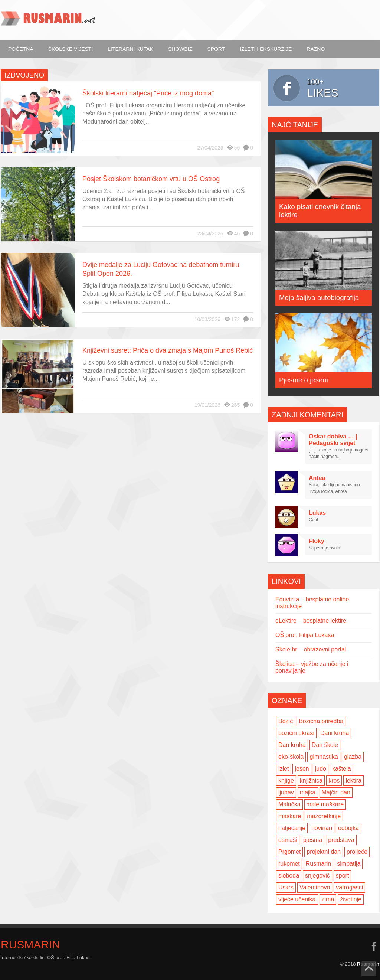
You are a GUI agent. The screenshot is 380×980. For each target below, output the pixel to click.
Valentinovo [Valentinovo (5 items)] (315, 887)
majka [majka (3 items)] (308, 792)
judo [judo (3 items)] (321, 769)
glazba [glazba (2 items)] (353, 757)
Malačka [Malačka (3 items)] (289, 804)
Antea (317, 478)
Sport (216, 49)
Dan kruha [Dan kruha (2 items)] (292, 745)
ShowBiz (180, 49)
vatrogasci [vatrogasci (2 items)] (349, 887)
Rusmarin (30, 945)
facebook (374, 946)
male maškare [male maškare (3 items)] (325, 804)
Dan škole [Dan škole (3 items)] (325, 745)
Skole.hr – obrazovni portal (311, 649)
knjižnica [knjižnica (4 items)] (311, 780)
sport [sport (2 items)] (343, 876)
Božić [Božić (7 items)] (286, 721)
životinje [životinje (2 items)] (351, 899)
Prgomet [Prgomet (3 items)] (289, 852)
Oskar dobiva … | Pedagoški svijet (333, 440)
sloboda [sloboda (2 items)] (289, 876)
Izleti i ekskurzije (266, 49)
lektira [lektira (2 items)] (353, 780)
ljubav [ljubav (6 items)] (286, 792)
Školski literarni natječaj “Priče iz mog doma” (148, 93)
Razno (316, 49)
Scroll (369, 969)
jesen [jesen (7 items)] (302, 769)
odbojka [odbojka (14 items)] (348, 828)
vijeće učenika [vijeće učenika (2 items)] (297, 899)
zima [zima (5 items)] (328, 899)
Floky (317, 541)
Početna (21, 49)
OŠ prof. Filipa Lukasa (305, 635)
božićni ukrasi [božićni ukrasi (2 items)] (296, 733)
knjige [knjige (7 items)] (286, 780)
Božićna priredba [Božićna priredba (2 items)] (321, 721)
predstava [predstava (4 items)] (341, 840)
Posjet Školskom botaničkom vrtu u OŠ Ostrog (151, 179)
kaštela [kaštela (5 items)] (342, 769)
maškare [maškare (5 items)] (290, 816)
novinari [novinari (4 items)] (322, 828)
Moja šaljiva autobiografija (319, 298)
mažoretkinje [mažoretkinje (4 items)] (324, 816)
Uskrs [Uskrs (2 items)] (286, 887)
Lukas (317, 513)
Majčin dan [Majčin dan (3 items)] (336, 792)
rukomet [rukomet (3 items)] (289, 864)
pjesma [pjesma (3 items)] (313, 840)
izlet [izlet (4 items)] (284, 769)
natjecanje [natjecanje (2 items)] (292, 828)
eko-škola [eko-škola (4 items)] (291, 757)
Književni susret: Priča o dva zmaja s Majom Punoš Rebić (168, 350)
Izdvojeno (24, 75)
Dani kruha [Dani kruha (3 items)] (335, 733)
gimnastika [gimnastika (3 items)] (324, 757)
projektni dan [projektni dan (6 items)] (324, 852)
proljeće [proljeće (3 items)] (357, 852)
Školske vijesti (71, 49)
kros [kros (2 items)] (334, 780)
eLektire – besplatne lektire (311, 620)
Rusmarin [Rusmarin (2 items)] (318, 864)
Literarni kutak (130, 49)
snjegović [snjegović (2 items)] (317, 876)
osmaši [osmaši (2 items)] (288, 840)
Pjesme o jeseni (304, 380)
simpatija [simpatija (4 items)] (349, 864)
